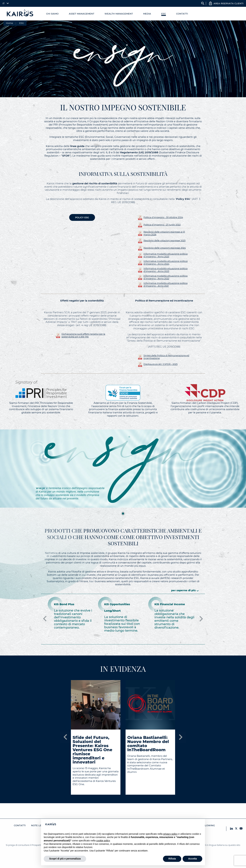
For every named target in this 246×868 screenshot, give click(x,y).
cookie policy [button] (103, 841)
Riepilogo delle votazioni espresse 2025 (165, 241)
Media (147, 14)
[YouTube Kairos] (241, 829)
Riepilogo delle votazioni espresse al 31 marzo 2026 (164, 233)
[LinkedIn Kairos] (231, 829)
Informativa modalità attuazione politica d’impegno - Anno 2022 (166, 277)
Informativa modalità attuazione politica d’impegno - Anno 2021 (166, 285)
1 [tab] (123, 514)
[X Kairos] (236, 829)
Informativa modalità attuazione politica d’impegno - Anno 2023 (166, 270)
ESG (164, 14)
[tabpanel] (123, 469)
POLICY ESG (82, 217)
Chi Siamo (52, 14)
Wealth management (119, 14)
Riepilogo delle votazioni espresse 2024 (165, 248)
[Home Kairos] (20, 14)
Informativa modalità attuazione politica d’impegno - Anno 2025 (166, 255)
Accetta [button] (192, 859)
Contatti (182, 14)
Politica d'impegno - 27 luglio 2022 (162, 225)
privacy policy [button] (170, 834)
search (203, 3)
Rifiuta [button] (172, 859)
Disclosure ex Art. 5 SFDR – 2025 (160, 364)
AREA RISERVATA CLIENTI (228, 3)
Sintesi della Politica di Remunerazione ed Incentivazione (166, 357)
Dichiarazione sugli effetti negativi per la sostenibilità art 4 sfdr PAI (83, 335)
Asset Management (82, 14)
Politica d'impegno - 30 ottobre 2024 (163, 217)
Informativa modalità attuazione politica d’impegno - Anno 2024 (166, 263)
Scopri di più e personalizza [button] (65, 859)
